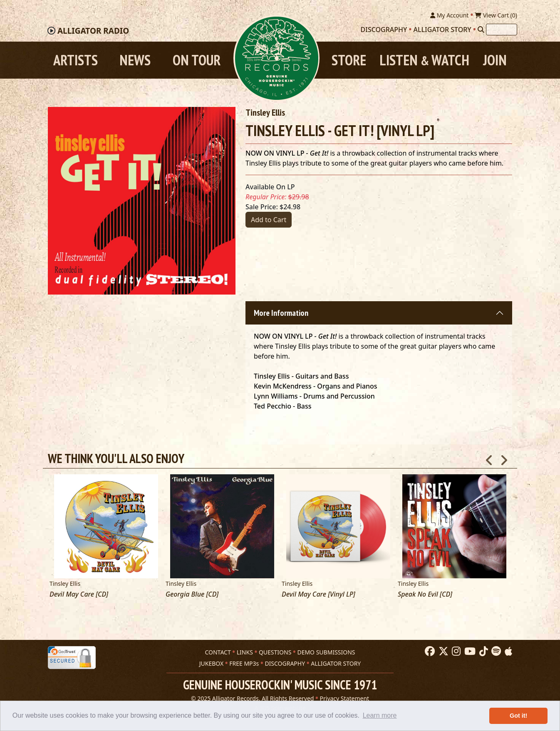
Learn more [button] (380, 715)
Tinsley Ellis (265, 113)
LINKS (245, 652)
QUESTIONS (275, 652)
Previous (489, 458)
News (135, 60)
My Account (449, 15)
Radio (93, 31)
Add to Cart (269, 220)
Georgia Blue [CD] (192, 595)
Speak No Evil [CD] (425, 595)
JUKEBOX (211, 663)
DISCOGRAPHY (285, 663)
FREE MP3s (244, 663)
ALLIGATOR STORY (336, 663)
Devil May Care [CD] (79, 595)
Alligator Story (442, 30)
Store (349, 60)
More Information (281, 313)
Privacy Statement (345, 698)
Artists (76, 60)
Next (504, 458)
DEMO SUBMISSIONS (326, 652)
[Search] (481, 30)
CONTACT (218, 652)
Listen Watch (424, 60)
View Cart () (496, 15)
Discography (384, 30)
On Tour (197, 60)
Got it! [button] (518, 716)
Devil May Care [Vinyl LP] (318, 595)
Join (495, 60)
